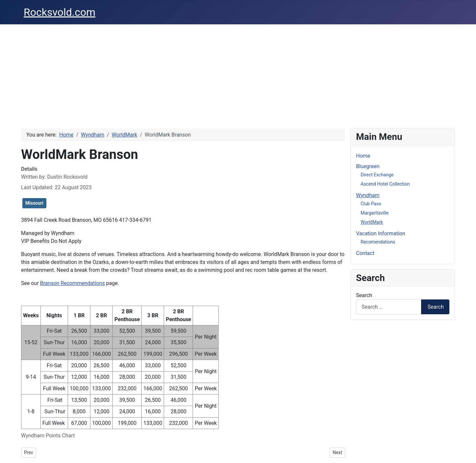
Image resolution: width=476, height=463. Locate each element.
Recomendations (378, 242)
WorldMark (372, 222)
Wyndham (368, 195)
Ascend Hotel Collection (385, 184)
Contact (365, 253)
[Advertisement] (238, 74)
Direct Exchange (377, 175)
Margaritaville (375, 213)
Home (363, 156)
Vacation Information (381, 233)
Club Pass (371, 204)
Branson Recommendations (72, 283)
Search (364, 295)
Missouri (34, 203)
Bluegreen (368, 166)
